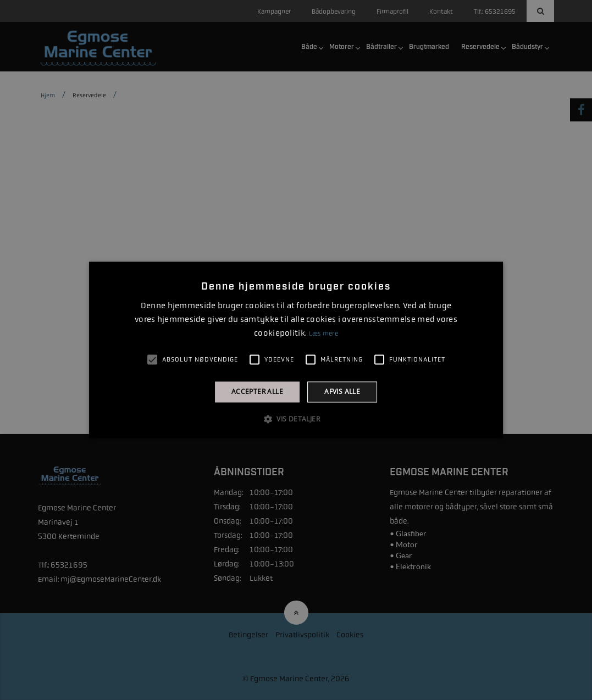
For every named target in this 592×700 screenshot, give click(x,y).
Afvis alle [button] (342, 391)
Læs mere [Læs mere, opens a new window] (323, 334)
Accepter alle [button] (257, 391)
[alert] (296, 350)
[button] (296, 419)
